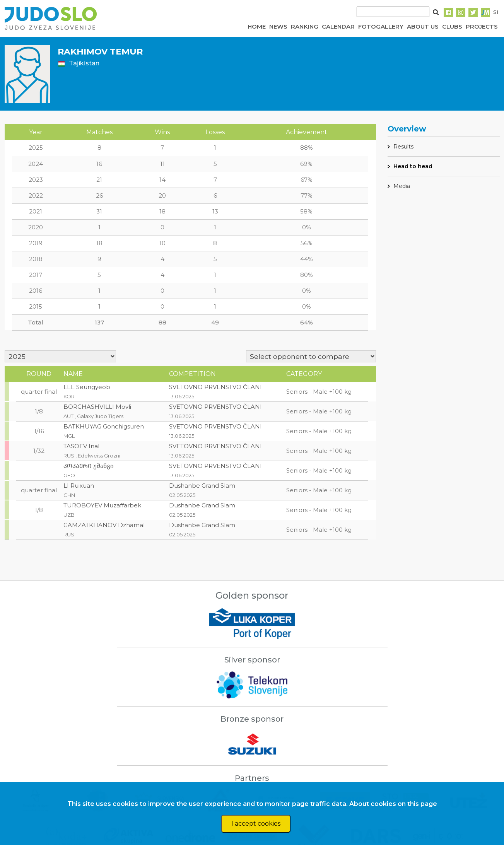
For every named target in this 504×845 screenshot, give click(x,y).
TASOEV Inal (81, 446)
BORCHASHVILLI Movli (97, 407)
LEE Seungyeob (87, 387)
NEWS (278, 26)
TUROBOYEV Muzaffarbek (102, 505)
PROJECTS (482, 26)
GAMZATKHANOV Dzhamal (104, 525)
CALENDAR (338, 26)
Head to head (413, 166)
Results (403, 147)
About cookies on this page (393, 804)
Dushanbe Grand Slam (202, 486)
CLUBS (452, 26)
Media (402, 186)
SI (496, 12)
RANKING (305, 26)
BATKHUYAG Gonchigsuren (104, 426)
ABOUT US (423, 26)
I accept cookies (256, 824)
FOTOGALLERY (381, 26)
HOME (257, 26)
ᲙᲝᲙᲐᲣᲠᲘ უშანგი (89, 466)
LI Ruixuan (79, 486)
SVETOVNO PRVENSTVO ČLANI (215, 387)
